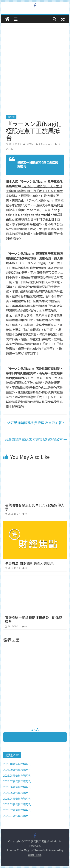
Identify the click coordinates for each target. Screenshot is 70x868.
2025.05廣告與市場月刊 (17, 793)
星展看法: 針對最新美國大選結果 (29, 563)
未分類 (11, 117)
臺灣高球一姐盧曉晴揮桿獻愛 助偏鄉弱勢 (34, 620)
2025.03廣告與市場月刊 (17, 804)
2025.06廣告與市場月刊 (17, 787)
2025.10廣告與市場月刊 (17, 764)
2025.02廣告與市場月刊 (17, 810)
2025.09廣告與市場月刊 (17, 770)
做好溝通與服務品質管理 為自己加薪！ (34, 423)
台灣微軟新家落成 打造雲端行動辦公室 (36, 439)
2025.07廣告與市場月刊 (17, 781)
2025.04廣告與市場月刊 (17, 799)
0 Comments (44, 144)
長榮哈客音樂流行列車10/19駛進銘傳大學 (35, 507)
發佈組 (30, 144)
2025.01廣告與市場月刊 (17, 816)
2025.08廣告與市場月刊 (17, 775)
